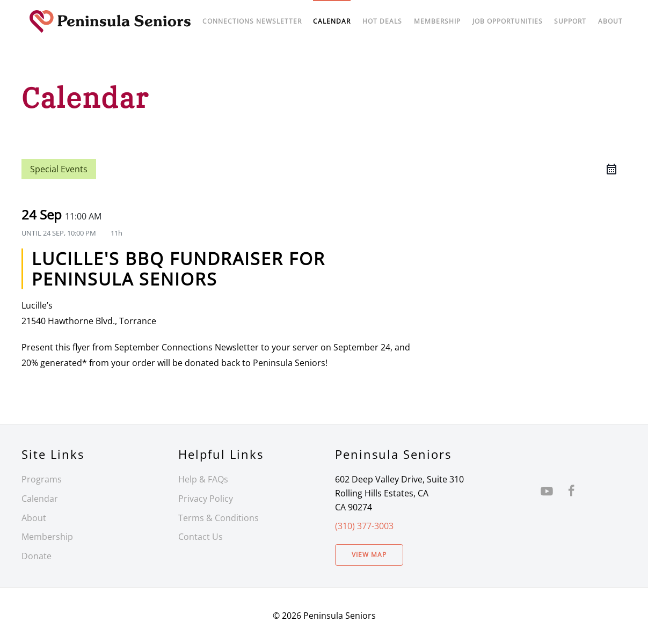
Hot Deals (382, 21)
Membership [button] (437, 21)
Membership (47, 537)
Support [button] (570, 21)
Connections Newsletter (252, 21)
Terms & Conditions (219, 518)
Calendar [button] (332, 21)
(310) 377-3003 (364, 526)
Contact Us (201, 537)
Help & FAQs (203, 479)
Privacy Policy (206, 499)
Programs (42, 479)
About (610, 21)
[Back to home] (110, 21)
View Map (369, 555)
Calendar (40, 499)
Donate (37, 556)
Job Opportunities (508, 21)
